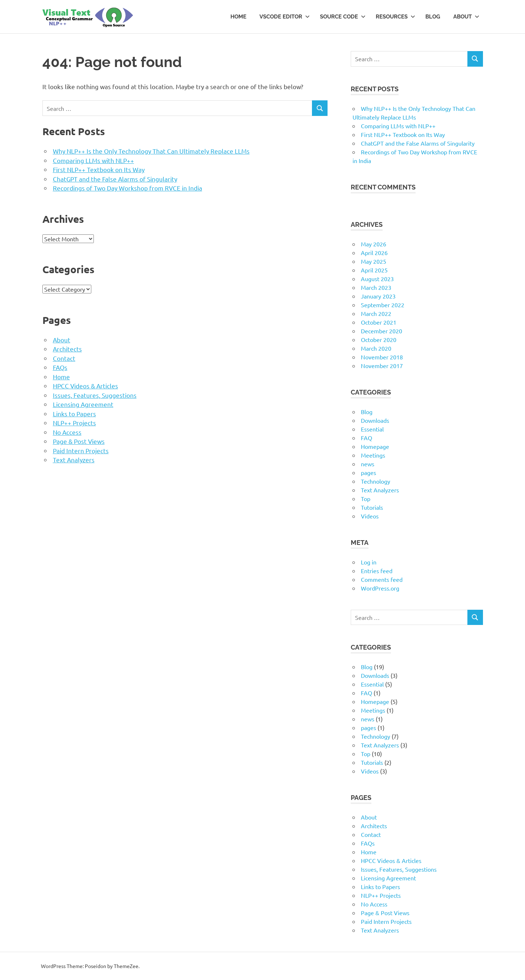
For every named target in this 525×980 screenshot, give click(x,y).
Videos (370, 516)
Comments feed (382, 579)
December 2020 (382, 331)
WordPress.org (380, 588)
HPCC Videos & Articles (86, 386)
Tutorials (372, 507)
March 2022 (376, 313)
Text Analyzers (74, 460)
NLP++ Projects (74, 423)
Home (238, 17)
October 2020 (379, 339)
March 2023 (376, 287)
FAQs (60, 367)
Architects (67, 349)
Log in (369, 562)
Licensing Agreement (83, 404)
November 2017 (382, 366)
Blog (433, 17)
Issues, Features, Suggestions (95, 395)
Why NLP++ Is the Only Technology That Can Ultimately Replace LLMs (151, 151)
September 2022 (383, 305)
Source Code (343, 17)
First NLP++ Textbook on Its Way (99, 169)
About (466, 17)
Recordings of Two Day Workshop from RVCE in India (128, 188)
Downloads (375, 420)
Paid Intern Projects (81, 451)
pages (368, 472)
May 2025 (374, 261)
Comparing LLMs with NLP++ (93, 160)
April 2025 (374, 270)
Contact (64, 358)
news (368, 464)
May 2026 (374, 244)
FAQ (366, 438)
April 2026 (374, 253)
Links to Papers (74, 414)
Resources (395, 17)
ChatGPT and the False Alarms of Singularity (115, 179)
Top (366, 499)
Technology (376, 481)
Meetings (373, 455)
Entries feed (377, 571)
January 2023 (378, 296)
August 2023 (377, 279)
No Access (67, 432)
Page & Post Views (79, 441)
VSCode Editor (285, 17)
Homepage (375, 446)
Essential (372, 429)
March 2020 (376, 348)
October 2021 (379, 322)
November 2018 (382, 357)
